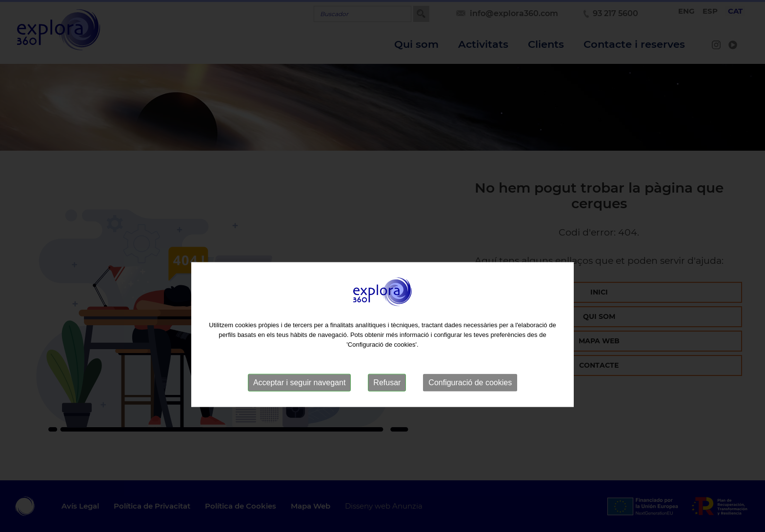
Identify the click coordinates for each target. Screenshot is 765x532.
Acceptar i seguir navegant (299, 401)
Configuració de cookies (470, 401)
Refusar (387, 401)
